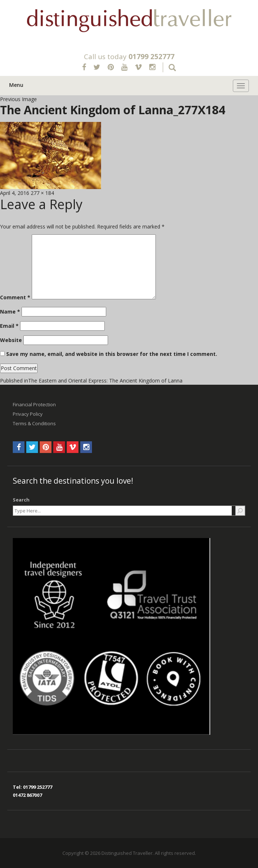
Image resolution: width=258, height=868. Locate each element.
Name (10, 312)
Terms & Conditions (34, 423)
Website (11, 340)
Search (21, 500)
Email (9, 326)
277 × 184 (42, 193)
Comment (15, 297)
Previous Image (18, 99)
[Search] (240, 511)
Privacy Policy (28, 414)
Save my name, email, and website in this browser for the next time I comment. (112, 354)
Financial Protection (34, 404)
